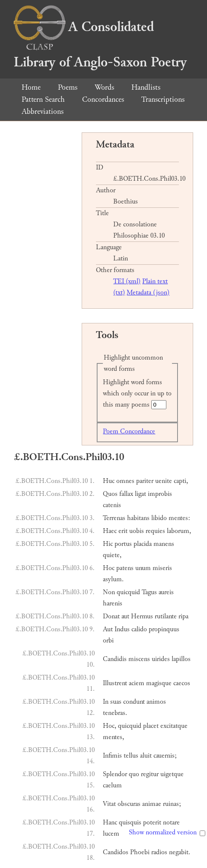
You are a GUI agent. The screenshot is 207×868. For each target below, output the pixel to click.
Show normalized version (163, 832)
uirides (161, 659)
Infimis (112, 756)
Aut (108, 629)
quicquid (128, 592)
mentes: (179, 518)
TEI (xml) (127, 281)
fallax (126, 494)
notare (171, 823)
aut (125, 616)
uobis (137, 531)
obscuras (129, 804)
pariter (145, 481)
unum (143, 568)
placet (151, 726)
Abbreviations (43, 111)
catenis (112, 505)
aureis (166, 592)
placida (143, 544)
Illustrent (115, 683)
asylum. (113, 579)
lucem (111, 834)
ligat (140, 494)
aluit (146, 756)
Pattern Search (43, 99)
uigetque (172, 774)
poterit (152, 823)
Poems (68, 87)
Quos (110, 494)
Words (104, 87)
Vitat (109, 804)
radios (159, 852)
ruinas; (172, 804)
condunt (134, 702)
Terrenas (114, 518)
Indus (122, 629)
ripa (183, 616)
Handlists (146, 87)
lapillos (181, 659)
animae (152, 804)
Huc (109, 481)
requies (155, 531)
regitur (150, 774)
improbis (160, 494)
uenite (164, 481)
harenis (113, 603)
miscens (139, 659)
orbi (108, 641)
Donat (111, 616)
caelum (112, 785)
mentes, (113, 737)
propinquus (164, 629)
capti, (181, 481)
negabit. (180, 852)
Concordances (103, 99)
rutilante (166, 616)
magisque (159, 683)
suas (116, 702)
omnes (125, 481)
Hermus (142, 616)
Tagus (149, 592)
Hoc (109, 568)
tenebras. (115, 713)
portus (123, 544)
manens (164, 544)
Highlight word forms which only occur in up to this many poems (137, 393)
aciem (137, 683)
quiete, (112, 555)
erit (123, 531)
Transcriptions (163, 99)
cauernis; (165, 756)
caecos (182, 683)
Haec (110, 531)
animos (156, 702)
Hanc (110, 823)
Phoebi (140, 852)
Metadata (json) (148, 293)
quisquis (130, 823)
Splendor (115, 774)
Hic (108, 544)
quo (134, 774)
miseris (162, 568)
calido (139, 629)
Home (31, 87)
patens (125, 568)
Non (109, 592)
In (106, 702)
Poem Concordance (129, 431)
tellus (131, 756)
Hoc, (110, 726)
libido (159, 518)
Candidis (115, 659)
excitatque (174, 726)
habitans (138, 518)
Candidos (116, 852)
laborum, (179, 531)
